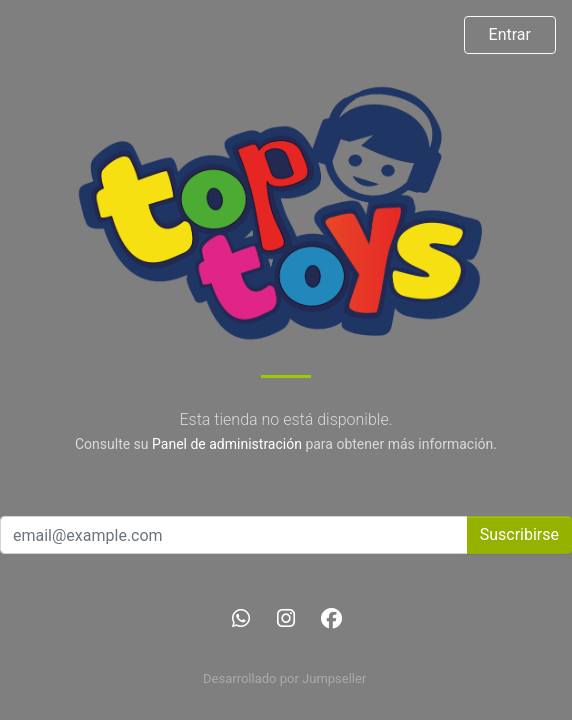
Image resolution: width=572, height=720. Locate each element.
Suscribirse (519, 534)
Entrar (510, 34)
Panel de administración (227, 444)
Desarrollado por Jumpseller (284, 678)
